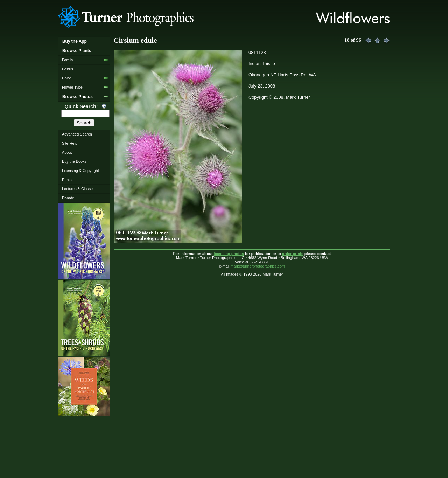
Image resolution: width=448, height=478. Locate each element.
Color (66, 78)
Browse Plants (77, 51)
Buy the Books (74, 161)
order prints (293, 254)
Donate (68, 198)
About (67, 152)
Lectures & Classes (78, 189)
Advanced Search (77, 134)
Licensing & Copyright (80, 171)
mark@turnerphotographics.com (258, 266)
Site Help (70, 143)
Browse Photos (78, 97)
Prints (67, 180)
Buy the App (75, 41)
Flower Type (72, 87)
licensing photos (229, 254)
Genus (68, 69)
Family (68, 60)
